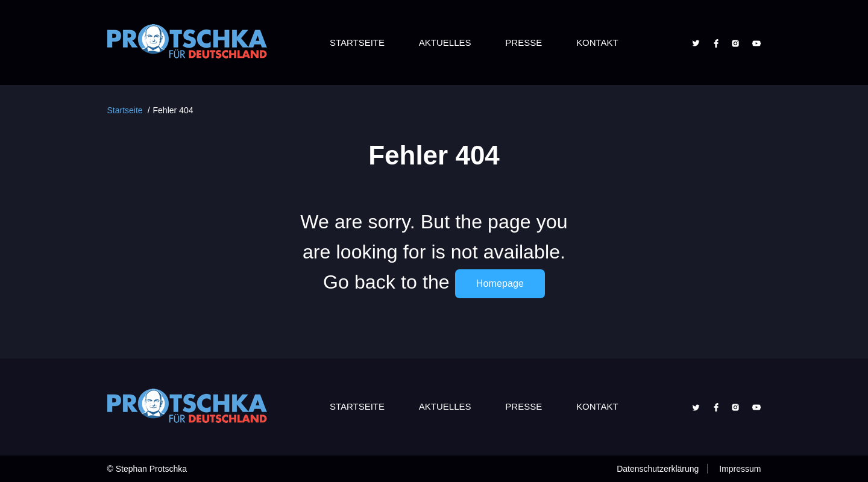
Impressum (740, 469)
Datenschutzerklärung (658, 469)
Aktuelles (445, 42)
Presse (524, 42)
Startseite (357, 42)
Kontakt (597, 42)
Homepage (500, 283)
